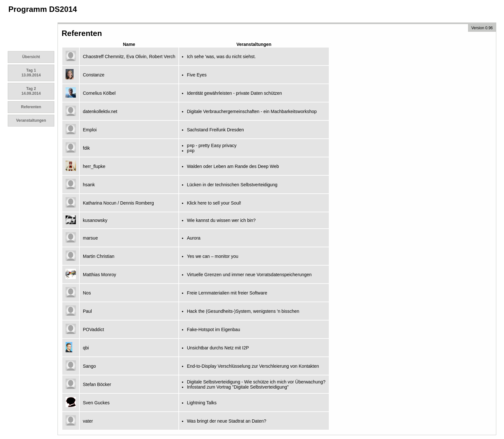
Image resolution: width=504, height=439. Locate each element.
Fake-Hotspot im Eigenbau (213, 329)
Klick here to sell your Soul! (214, 203)
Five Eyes (197, 75)
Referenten (31, 107)
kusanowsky (95, 220)
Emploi (90, 130)
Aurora (194, 238)
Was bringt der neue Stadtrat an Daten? (226, 421)
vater (88, 421)
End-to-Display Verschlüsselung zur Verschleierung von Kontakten (253, 366)
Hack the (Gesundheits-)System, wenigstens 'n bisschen (243, 311)
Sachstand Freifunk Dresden (215, 130)
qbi (86, 348)
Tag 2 (31, 91)
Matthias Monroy (99, 275)
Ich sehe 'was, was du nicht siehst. (221, 57)
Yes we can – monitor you (212, 256)
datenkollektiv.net (100, 111)
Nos (87, 293)
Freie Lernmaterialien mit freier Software (227, 293)
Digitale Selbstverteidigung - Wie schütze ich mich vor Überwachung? (256, 382)
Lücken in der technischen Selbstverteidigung (232, 185)
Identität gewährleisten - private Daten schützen (234, 93)
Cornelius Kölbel (99, 93)
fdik (86, 148)
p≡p (191, 151)
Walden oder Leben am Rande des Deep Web (233, 166)
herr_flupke (94, 166)
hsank (89, 185)
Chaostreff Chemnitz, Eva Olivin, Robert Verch (129, 57)
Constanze (94, 75)
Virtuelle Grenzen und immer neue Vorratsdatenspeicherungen (249, 275)
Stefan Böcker (97, 384)
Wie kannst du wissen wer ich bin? (221, 220)
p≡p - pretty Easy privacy (212, 145)
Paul (87, 311)
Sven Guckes (96, 403)
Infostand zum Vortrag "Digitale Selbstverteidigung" (238, 387)
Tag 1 (31, 73)
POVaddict (94, 329)
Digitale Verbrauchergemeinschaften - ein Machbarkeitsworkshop (252, 111)
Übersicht (31, 57)
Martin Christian (99, 256)
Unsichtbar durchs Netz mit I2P (218, 348)
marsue (90, 238)
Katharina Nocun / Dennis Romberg (118, 203)
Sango (89, 366)
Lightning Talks (202, 403)
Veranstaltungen (31, 120)
